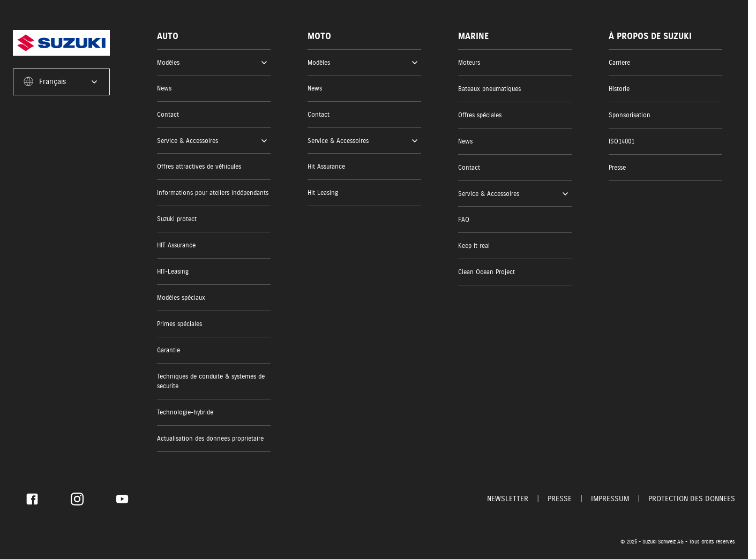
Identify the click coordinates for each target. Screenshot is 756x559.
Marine (473, 36)
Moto (319, 36)
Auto (168, 36)
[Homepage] (61, 43)
